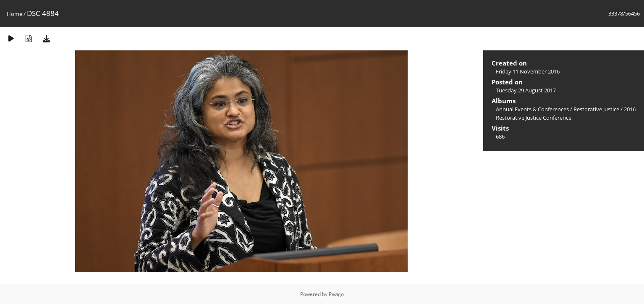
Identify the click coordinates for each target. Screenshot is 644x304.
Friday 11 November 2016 (528, 71)
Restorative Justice (596, 109)
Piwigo (336, 294)
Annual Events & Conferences (532, 109)
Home (14, 14)
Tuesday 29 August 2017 (526, 90)
